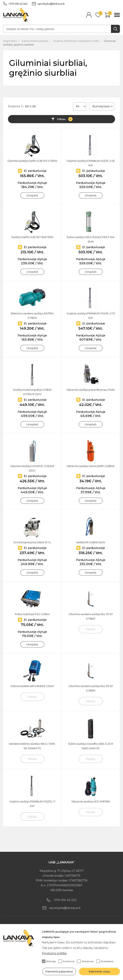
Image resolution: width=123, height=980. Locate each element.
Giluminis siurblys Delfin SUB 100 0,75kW (32, 161)
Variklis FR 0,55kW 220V (91, 542)
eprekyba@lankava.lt (48, 4)
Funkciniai (66, 961)
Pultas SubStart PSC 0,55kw (32, 614)
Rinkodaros (105, 961)
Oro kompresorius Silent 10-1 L (32, 542)
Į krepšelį (32, 195)
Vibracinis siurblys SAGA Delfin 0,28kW (91, 466)
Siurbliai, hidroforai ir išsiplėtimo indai (76, 41)
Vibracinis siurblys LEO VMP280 (91, 801)
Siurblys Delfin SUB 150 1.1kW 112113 (32, 237)
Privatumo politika (54, 953)
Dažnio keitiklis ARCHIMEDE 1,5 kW (32, 686)
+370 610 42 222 (15, 4)
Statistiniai (85, 961)
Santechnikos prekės (35, 41)
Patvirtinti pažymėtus (59, 971)
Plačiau (91, 629)
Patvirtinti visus (99, 971)
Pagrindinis (10, 41)
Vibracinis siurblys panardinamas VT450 (91, 390)
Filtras (65, 119)
